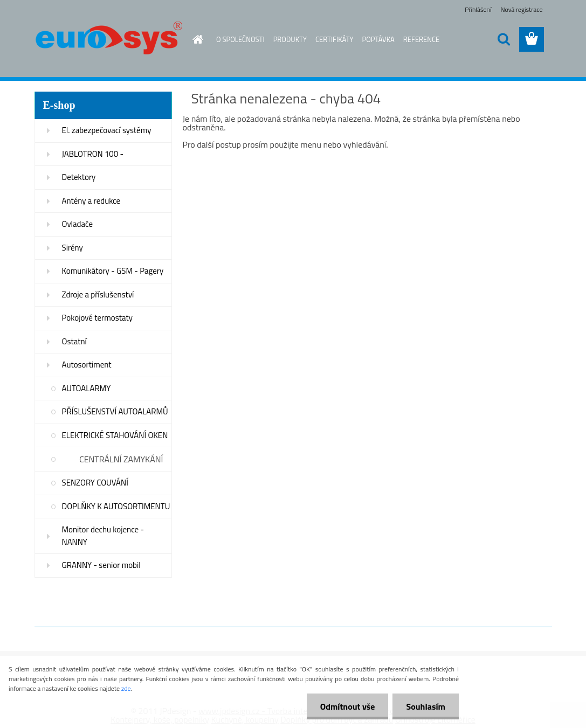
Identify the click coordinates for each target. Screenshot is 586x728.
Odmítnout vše (348, 706)
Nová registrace (521, 9)
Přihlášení (478, 9)
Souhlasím (426, 706)
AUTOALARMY (87, 388)
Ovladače (78, 224)
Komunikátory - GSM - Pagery (113, 271)
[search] (504, 39)
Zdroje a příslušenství (98, 294)
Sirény (73, 248)
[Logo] (109, 40)
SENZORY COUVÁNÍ (95, 483)
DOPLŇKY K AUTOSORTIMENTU (116, 506)
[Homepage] (196, 39)
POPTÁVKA (378, 39)
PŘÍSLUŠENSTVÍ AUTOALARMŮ (115, 411)
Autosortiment (87, 365)
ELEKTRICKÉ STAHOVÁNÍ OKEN (115, 435)
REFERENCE (421, 39)
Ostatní (74, 341)
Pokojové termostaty (97, 318)
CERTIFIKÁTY (335, 39)
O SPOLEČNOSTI (240, 39)
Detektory (79, 177)
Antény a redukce (91, 201)
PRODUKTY (290, 39)
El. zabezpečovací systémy (107, 130)
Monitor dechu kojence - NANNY (103, 536)
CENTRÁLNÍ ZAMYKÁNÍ (121, 459)
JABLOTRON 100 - (93, 154)
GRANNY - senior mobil (101, 565)
